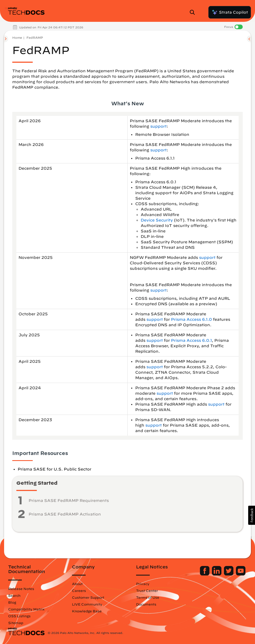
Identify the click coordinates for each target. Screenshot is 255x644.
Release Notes (21, 589)
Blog (12, 602)
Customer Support (88, 597)
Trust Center (147, 591)
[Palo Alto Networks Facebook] (205, 574)
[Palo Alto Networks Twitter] (229, 574)
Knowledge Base (87, 611)
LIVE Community (87, 604)
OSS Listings (19, 616)
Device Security (157, 220)
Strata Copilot (230, 12)
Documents (146, 604)
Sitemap (16, 623)
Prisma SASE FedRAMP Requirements (69, 501)
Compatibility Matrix (26, 609)
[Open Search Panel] (194, 12)
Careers (79, 591)
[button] (252, 515)
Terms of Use (148, 597)
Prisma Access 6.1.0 (191, 319)
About (77, 584)
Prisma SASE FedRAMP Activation (65, 514)
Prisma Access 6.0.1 (191, 340)
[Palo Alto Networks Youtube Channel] (241, 574)
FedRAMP (35, 38)
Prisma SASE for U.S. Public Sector (55, 469)
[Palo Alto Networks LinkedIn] (217, 574)
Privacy (143, 584)
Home (17, 38)
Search (14, 595)
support (158, 126)
